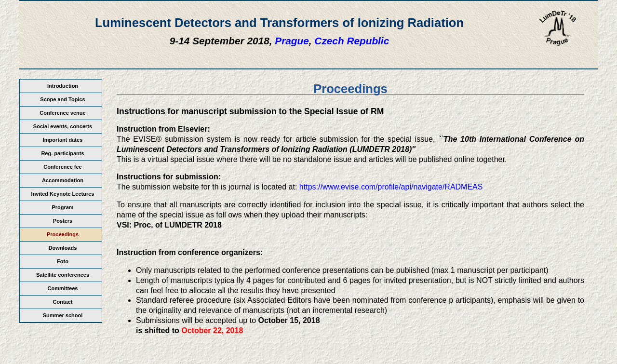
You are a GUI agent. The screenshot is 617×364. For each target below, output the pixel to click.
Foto (63, 261)
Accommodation (63, 180)
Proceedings (63, 234)
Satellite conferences (63, 275)
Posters (63, 221)
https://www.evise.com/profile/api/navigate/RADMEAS (391, 187)
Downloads (63, 248)
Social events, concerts (63, 126)
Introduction (63, 86)
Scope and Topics (62, 99)
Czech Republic (352, 41)
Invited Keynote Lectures (63, 194)
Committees (63, 288)
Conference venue (62, 113)
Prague (292, 41)
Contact (63, 302)
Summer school (63, 315)
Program (62, 207)
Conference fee (62, 167)
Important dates (63, 140)
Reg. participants (62, 153)
